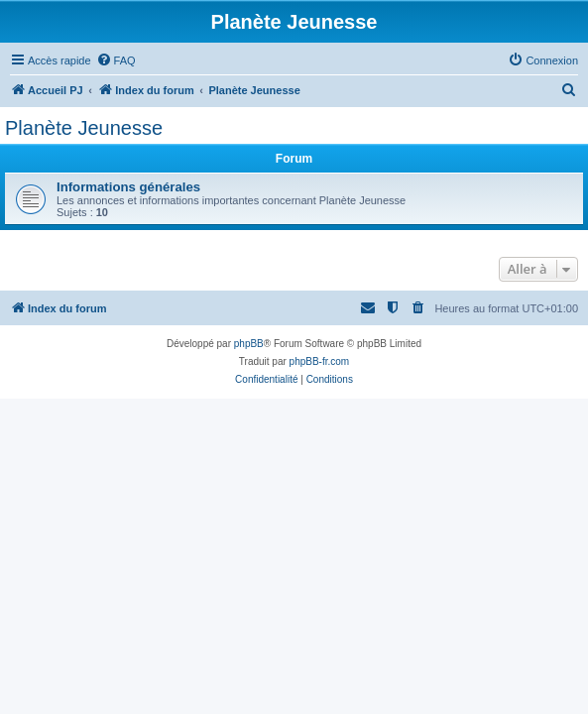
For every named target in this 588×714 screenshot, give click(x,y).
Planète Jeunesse (84, 128)
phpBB (249, 344)
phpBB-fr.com (320, 361)
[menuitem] (116, 60)
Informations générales (128, 187)
